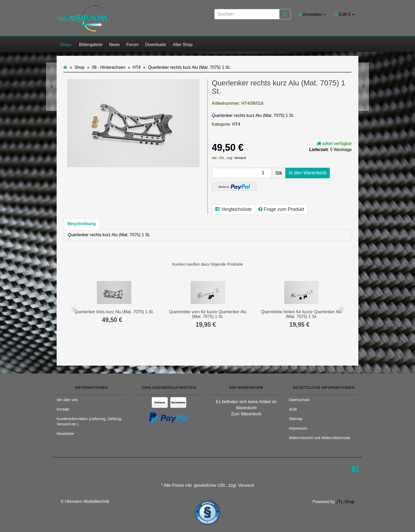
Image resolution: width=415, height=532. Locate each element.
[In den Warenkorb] (308, 173)
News (114, 45)
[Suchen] (247, 14)
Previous (74, 310)
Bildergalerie (91, 45)
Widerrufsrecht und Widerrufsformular (320, 438)
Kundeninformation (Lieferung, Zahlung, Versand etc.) (89, 421)
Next (341, 310)
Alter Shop (183, 45)
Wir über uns (67, 400)
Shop (66, 45)
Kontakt (63, 409)
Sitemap (296, 419)
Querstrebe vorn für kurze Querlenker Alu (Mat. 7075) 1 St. (208, 314)
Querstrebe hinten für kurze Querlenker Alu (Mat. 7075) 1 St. (301, 314)
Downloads (156, 45)
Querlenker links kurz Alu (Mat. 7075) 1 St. (114, 312)
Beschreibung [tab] (82, 224)
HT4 (236, 124)
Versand (240, 158)
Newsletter (65, 434)
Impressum (298, 428)
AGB (293, 409)
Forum (132, 45)
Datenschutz (299, 400)
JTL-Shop (345, 502)
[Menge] (242, 173)
